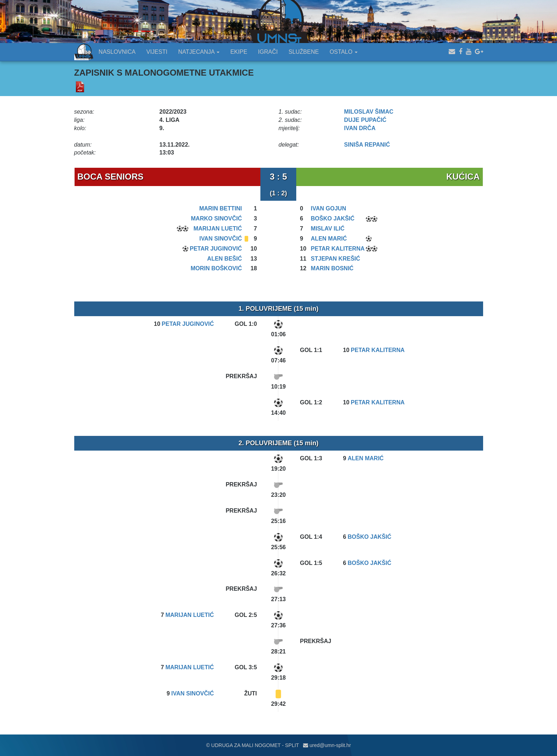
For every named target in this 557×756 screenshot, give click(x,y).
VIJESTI (157, 52)
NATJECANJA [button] (199, 52)
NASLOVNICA (117, 52)
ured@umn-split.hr (327, 745)
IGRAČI (268, 52)
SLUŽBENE (303, 52)
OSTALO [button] (344, 52)
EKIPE (239, 52)
